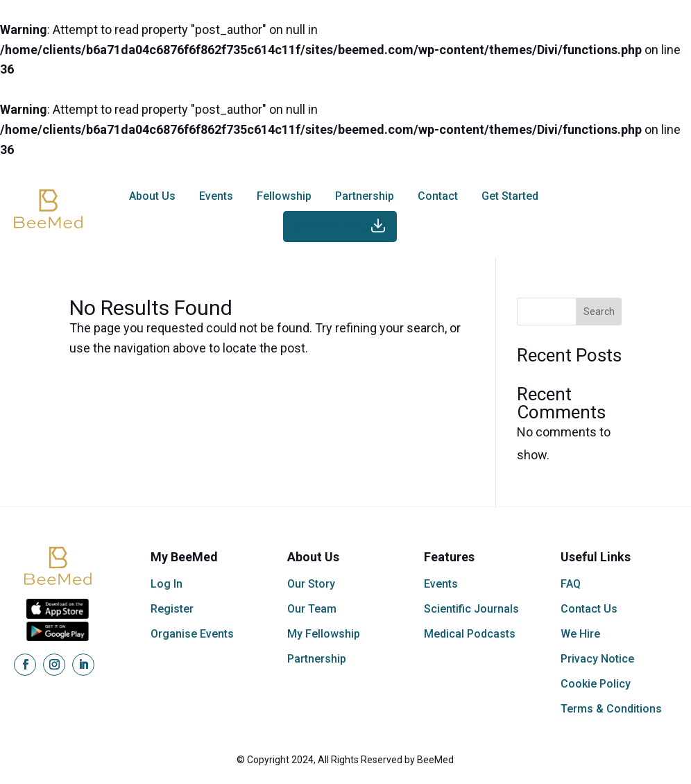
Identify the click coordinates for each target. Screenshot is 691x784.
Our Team (312, 609)
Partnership (365, 196)
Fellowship (284, 196)
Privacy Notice (597, 659)
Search (599, 312)
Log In (167, 584)
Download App (327, 226)
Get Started (510, 196)
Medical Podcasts (470, 634)
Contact (438, 196)
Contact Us (589, 609)
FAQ (571, 584)
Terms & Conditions (611, 709)
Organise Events (192, 634)
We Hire (580, 634)
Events (216, 196)
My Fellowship (324, 634)
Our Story (311, 584)
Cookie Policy (596, 684)
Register (172, 609)
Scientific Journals (471, 609)
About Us (152, 196)
